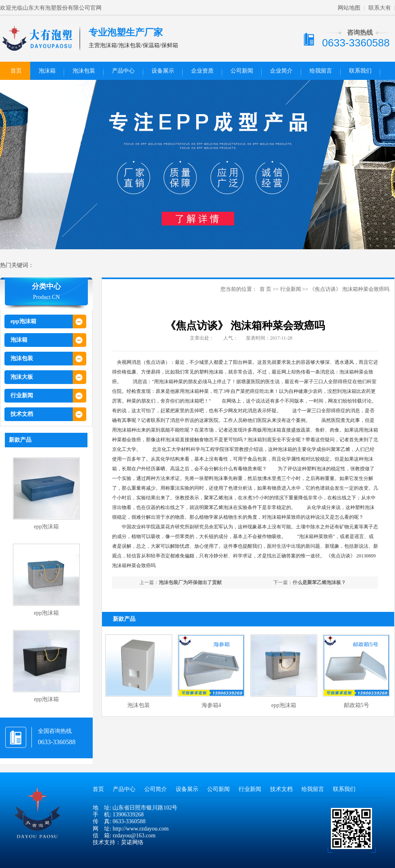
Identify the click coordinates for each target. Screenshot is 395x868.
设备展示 (163, 71)
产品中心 (123, 71)
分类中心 (46, 286)
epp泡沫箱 (23, 321)
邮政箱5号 (357, 705)
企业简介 (281, 71)
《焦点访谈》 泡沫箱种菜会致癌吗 (349, 289)
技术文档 (22, 414)
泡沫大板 (22, 377)
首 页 (265, 289)
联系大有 (380, 8)
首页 (16, 71)
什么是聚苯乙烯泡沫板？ (319, 582)
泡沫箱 (47, 71)
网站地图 (349, 8)
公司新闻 (242, 71)
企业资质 (202, 71)
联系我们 (360, 71)
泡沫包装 (84, 71)
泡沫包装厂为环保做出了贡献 (190, 582)
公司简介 (156, 789)
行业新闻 (22, 395)
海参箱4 (211, 705)
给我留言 (321, 71)
